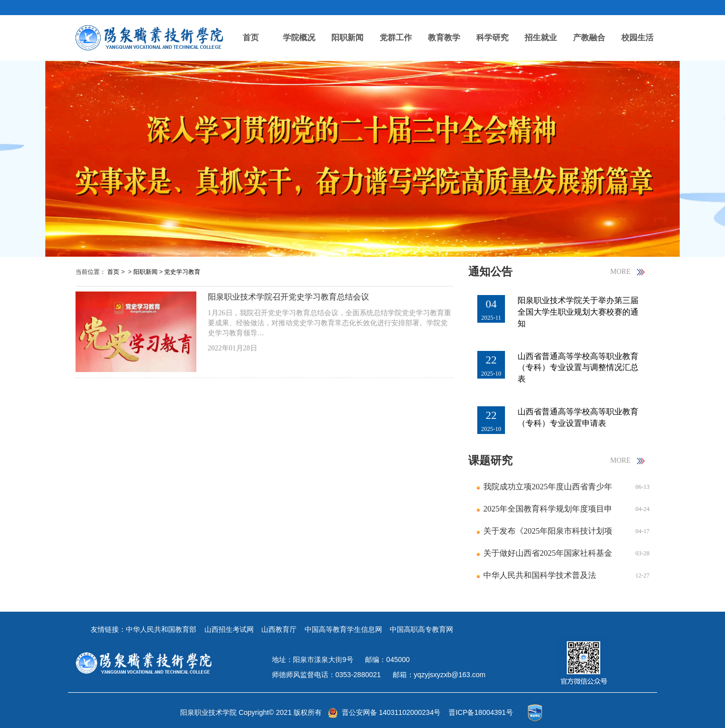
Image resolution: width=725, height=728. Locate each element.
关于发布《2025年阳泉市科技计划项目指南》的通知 (548, 534)
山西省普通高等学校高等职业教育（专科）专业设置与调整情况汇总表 (578, 368)
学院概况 (299, 38)
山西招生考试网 (229, 629)
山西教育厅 (279, 629)
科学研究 (492, 38)
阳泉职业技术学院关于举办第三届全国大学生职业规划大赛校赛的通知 (578, 312)
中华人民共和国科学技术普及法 (540, 575)
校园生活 (637, 38)
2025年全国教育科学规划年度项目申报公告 (548, 512)
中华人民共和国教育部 (161, 629)
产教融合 (589, 38)
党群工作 (396, 38)
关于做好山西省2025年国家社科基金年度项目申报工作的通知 (548, 557)
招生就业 (541, 38)
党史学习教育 (182, 272)
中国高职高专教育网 (421, 629)
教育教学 (444, 38)
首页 (251, 38)
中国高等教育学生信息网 (343, 629)
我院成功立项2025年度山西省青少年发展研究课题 (548, 490)
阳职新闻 (347, 38)
